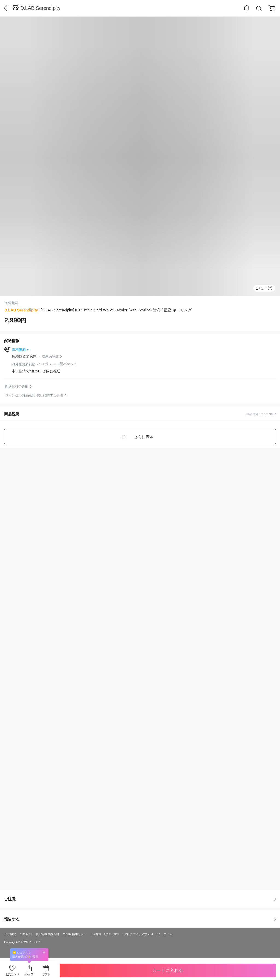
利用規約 (26, 934)
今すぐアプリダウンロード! (142, 934)
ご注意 (140, 899)
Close (44, 952)
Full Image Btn (270, 288)
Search (259, 9)
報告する (140, 919)
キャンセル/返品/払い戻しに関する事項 (34, 395)
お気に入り (12, 974)
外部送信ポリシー (75, 934)
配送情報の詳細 (17, 387)
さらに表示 (143, 437)
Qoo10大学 (112, 934)
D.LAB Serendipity (40, 8)
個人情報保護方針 (47, 934)
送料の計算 (50, 357)
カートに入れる (168, 970)
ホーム (168, 934)
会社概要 (10, 934)
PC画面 (96, 934)
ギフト (46, 974)
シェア (29, 974)
